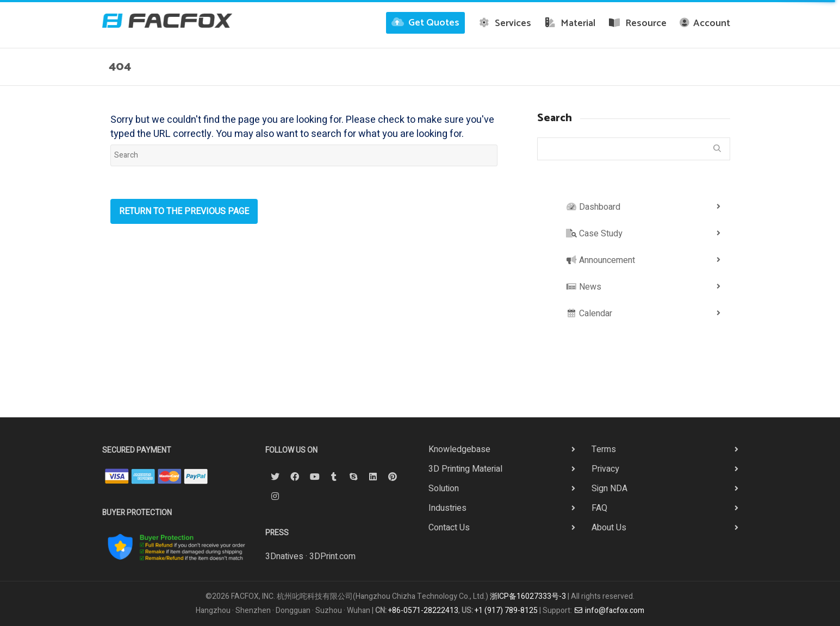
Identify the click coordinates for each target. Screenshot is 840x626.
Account (705, 23)
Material (570, 23)
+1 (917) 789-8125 (506, 611)
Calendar (589, 314)
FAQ (599, 508)
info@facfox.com (609, 611)
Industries (447, 508)
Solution (444, 489)
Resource (637, 23)
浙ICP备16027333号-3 (528, 596)
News (584, 287)
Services (505, 23)
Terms (604, 449)
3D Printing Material (465, 469)
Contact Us (449, 528)
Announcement (601, 260)
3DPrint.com (332, 556)
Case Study (594, 234)
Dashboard (593, 207)
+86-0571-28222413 (423, 611)
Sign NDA (609, 489)
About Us (609, 528)
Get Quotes (425, 23)
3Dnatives (284, 556)
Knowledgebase (459, 449)
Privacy (605, 469)
